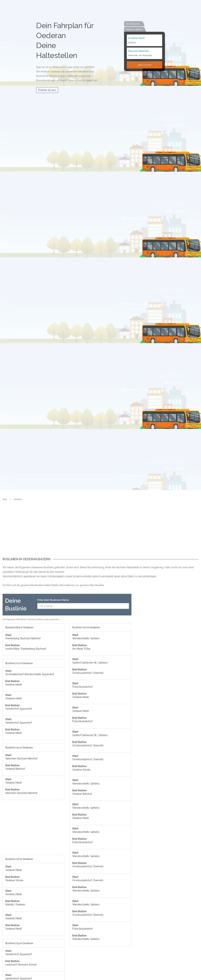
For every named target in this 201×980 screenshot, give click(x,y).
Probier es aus (47, 90)
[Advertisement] (100, 532)
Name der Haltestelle (139, 51)
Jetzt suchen (144, 65)
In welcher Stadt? (137, 38)
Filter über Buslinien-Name (53, 600)
